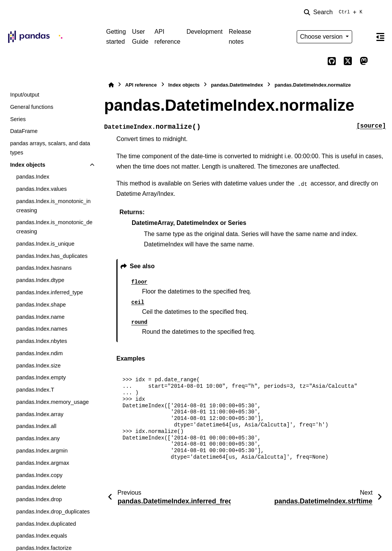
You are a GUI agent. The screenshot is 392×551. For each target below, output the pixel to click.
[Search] (335, 12)
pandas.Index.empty (41, 377)
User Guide (140, 37)
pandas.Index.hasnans (44, 268)
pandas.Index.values (41, 189)
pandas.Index (33, 177)
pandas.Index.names (42, 329)
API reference (168, 37)
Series (18, 119)
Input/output (24, 95)
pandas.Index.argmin (42, 451)
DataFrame (24, 131)
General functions (32, 107)
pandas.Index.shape (41, 305)
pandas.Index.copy (39, 475)
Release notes (240, 37)
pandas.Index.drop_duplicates (53, 512)
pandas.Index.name (40, 317)
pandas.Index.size (38, 366)
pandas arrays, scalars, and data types (50, 148)
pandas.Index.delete (41, 487)
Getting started (116, 37)
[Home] (111, 85)
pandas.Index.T (35, 390)
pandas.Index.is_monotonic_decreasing (54, 227)
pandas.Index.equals (42, 536)
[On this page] (380, 37)
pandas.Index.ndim (39, 353)
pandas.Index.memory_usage (52, 402)
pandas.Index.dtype (40, 280)
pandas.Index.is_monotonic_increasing (53, 206)
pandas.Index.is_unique (45, 244)
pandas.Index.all (36, 426)
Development (204, 32)
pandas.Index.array (40, 414)
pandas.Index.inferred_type (49, 292)
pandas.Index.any (38, 438)
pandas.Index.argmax (42, 463)
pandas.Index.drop (39, 499)
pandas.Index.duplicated (46, 524)
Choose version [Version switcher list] (322, 37)
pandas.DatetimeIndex (237, 85)
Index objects (28, 165)
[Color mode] (364, 37)
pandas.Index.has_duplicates (52, 256)
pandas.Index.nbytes (42, 341)
